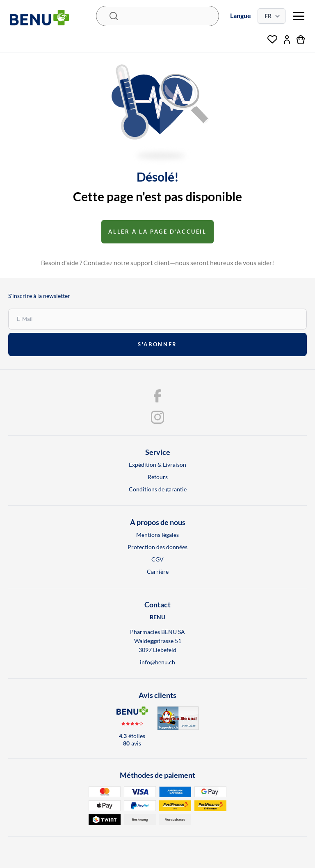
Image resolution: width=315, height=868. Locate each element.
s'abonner (157, 344)
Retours (158, 477)
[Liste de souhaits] (272, 40)
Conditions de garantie (158, 489)
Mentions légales (157, 535)
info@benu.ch (157, 662)
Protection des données (157, 547)
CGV (157, 559)
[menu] (299, 16)
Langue (241, 15)
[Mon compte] (287, 40)
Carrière (158, 571)
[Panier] (301, 40)
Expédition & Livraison (157, 465)
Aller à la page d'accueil (157, 232)
